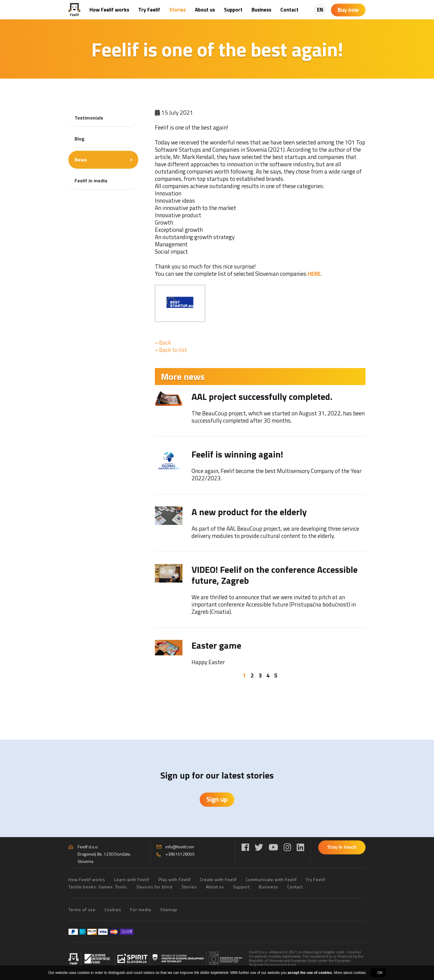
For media (141, 909)
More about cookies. (350, 973)
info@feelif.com (180, 847)
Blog (80, 139)
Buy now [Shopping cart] (348, 10)
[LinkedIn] (300, 847)
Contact (289, 10)
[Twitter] (259, 847)
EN (320, 10)
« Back (163, 342)
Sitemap (169, 909)
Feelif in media (91, 181)
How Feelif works (109, 10)
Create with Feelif (218, 879)
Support (233, 10)
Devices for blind (155, 887)
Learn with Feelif (132, 879)
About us (205, 10)
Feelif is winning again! (237, 454)
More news (183, 377)
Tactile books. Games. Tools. (98, 887)
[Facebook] (245, 847)
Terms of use (82, 909)
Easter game (216, 645)
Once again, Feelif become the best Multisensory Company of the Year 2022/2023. (277, 474)
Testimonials (89, 118)
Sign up (217, 799)
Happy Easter (208, 662)
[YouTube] (273, 847)
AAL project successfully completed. (262, 397)
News (81, 160)
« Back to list (171, 350)
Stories (177, 10)
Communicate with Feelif (271, 879)
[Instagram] (287, 847)
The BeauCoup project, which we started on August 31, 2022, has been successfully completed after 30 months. (278, 417)
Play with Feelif (175, 879)
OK (380, 973)
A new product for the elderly (249, 512)
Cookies (113, 909)
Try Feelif (149, 10)
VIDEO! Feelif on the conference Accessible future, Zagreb (275, 575)
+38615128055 (180, 854)
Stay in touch (342, 847)
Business (261, 10)
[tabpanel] (260, 528)
